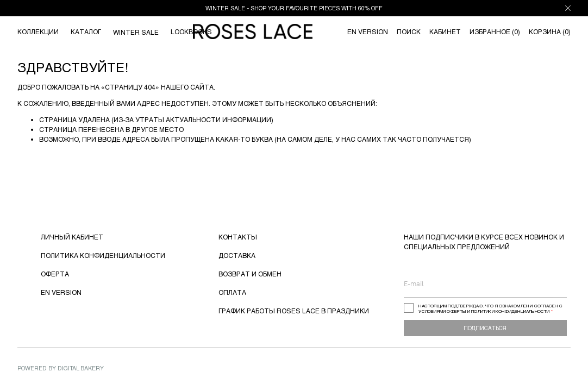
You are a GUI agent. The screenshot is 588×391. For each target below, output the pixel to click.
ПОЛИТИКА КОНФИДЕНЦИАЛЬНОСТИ (103, 255)
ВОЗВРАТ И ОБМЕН (250, 274)
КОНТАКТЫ (238, 237)
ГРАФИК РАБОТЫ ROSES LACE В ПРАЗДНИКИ (294, 311)
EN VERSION (61, 292)
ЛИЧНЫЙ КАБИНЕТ (72, 237)
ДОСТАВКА (237, 255)
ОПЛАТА (232, 292)
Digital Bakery (81, 368)
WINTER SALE (136, 32)
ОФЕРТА (55, 274)
